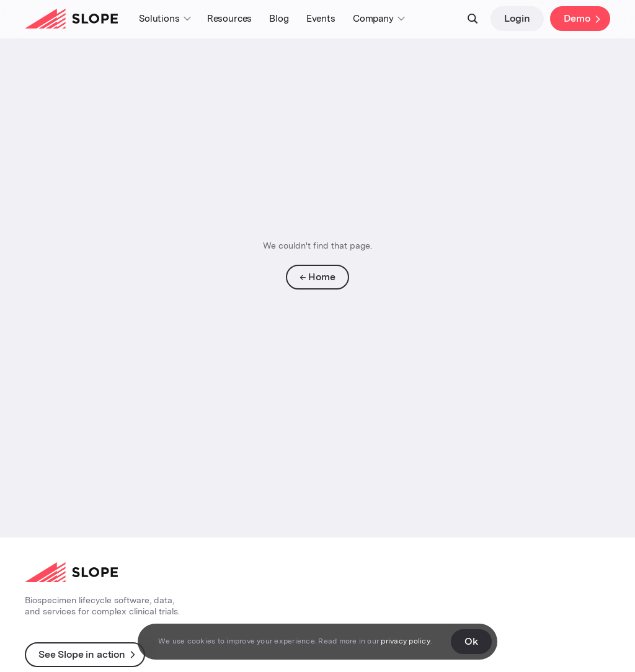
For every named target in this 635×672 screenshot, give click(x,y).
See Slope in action (82, 654)
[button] (164, 19)
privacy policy (405, 641)
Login (517, 18)
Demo (577, 18)
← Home (317, 277)
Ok (471, 641)
